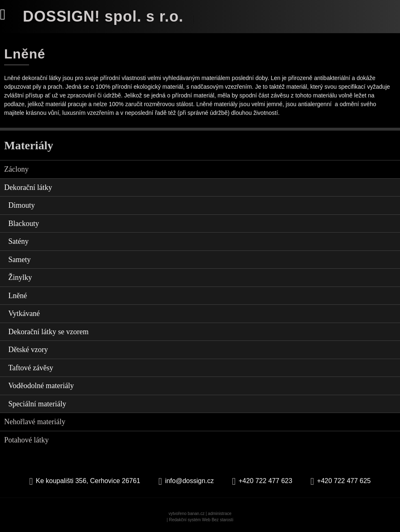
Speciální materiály (37, 404)
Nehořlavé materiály (35, 422)
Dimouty (22, 205)
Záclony (16, 169)
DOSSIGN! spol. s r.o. (103, 16)
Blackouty (24, 223)
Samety (20, 260)
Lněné (18, 296)
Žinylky (20, 277)
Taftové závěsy (31, 368)
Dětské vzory (28, 350)
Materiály (29, 145)
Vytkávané (24, 313)
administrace (220, 514)
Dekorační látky (28, 187)
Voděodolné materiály (41, 386)
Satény (18, 241)
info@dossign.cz (190, 481)
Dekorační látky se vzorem (48, 332)
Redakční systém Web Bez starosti (201, 520)
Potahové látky (26, 440)
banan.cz (196, 514)
